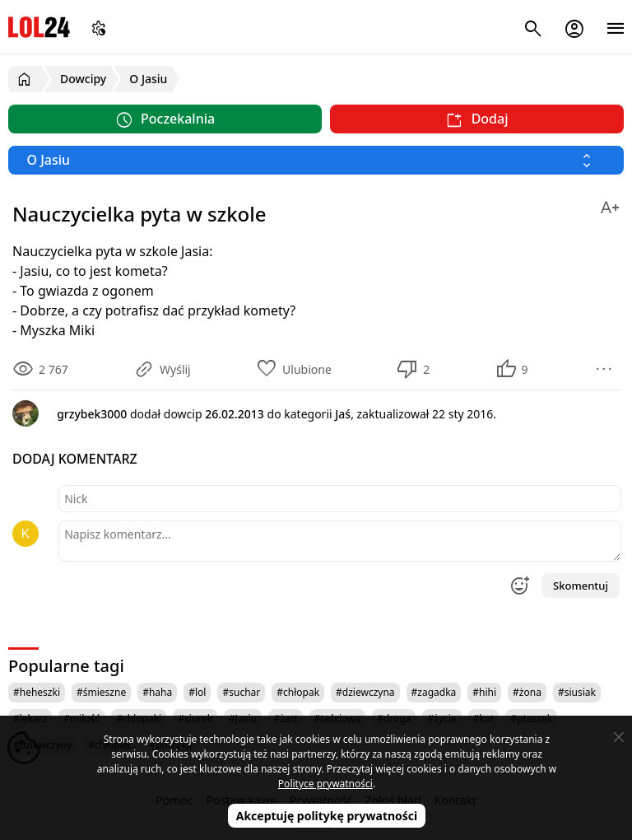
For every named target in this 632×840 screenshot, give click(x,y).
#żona (527, 692)
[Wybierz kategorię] (316, 160)
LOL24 (39, 27)
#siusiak (577, 692)
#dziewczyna (365, 692)
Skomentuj (581, 586)
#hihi (484, 692)
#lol (197, 692)
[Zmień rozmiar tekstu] (610, 205)
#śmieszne (101, 692)
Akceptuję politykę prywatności (327, 816)
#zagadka (434, 692)
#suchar (241, 692)
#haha (157, 692)
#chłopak (298, 692)
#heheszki (37, 692)
